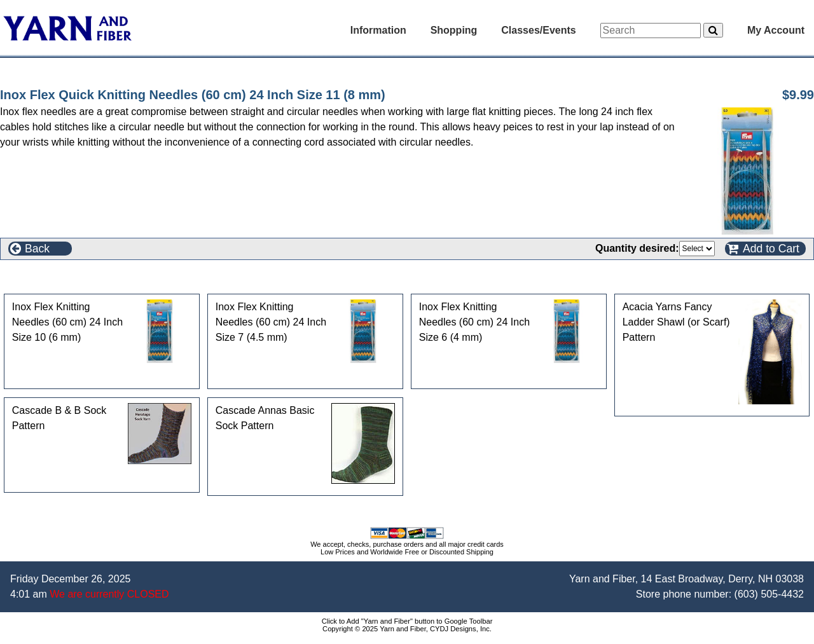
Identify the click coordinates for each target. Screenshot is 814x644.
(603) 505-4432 (769, 594)
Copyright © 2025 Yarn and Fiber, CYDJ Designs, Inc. (407, 629)
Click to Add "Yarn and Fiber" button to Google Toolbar (407, 621)
